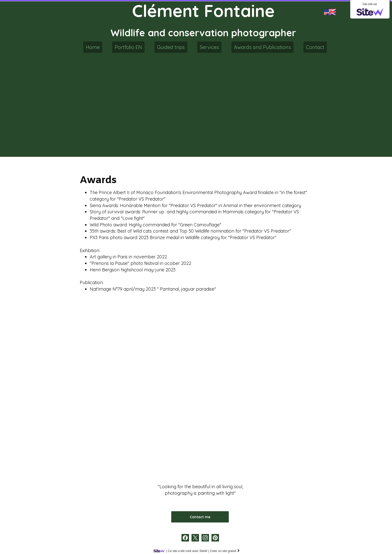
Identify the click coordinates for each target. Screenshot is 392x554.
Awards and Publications (262, 47)
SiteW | (182, 551)
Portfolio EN (128, 47)
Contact (315, 47)
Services (209, 47)
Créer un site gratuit (225, 551)
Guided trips (171, 47)
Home (93, 47)
